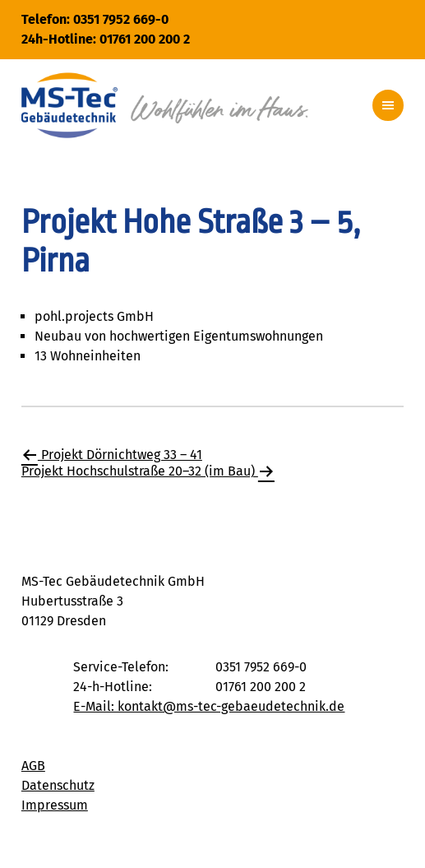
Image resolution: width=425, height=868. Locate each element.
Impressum (55, 805)
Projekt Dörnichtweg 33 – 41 (112, 455)
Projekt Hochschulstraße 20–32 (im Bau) (148, 471)
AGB (33, 766)
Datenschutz (58, 785)
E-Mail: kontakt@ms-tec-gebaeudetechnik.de (209, 706)
